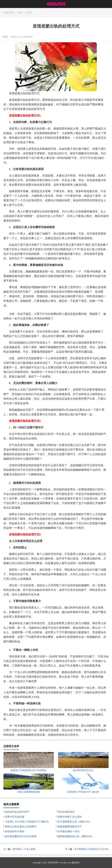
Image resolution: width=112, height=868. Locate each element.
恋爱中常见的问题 (15, 817)
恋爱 (29, 13)
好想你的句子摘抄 (15, 831)
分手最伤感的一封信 (68, 831)
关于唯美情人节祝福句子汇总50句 (91, 849)
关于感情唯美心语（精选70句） (74, 822)
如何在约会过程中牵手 (17, 812)
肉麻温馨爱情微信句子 (70, 827)
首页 (20, 13)
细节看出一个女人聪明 (24, 849)
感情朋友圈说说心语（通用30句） (76, 836)
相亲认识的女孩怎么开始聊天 (21, 827)
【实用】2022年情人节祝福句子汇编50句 (27, 822)
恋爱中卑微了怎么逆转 (70, 817)
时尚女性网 (53, 863)
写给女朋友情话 (66, 812)
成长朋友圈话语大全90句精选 (21, 836)
